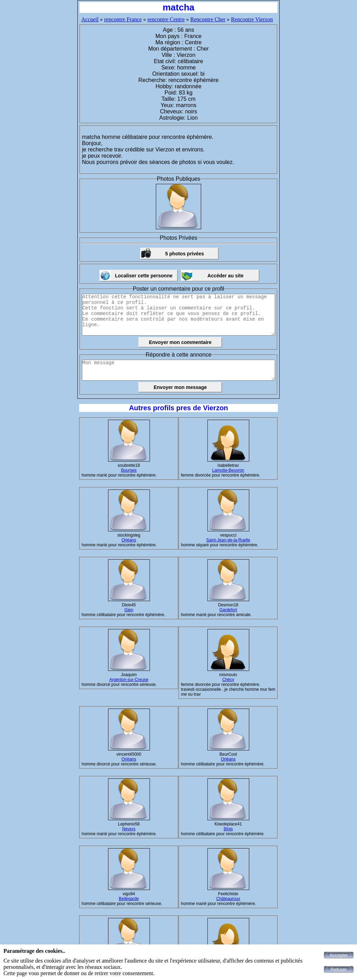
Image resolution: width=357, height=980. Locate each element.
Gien (129, 610)
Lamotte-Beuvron (228, 470)
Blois (228, 829)
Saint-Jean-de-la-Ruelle (228, 540)
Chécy (228, 680)
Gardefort (228, 610)
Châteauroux (228, 899)
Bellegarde (129, 899)
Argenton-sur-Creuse (129, 680)
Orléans (129, 540)
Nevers (129, 829)
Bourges (129, 470)
